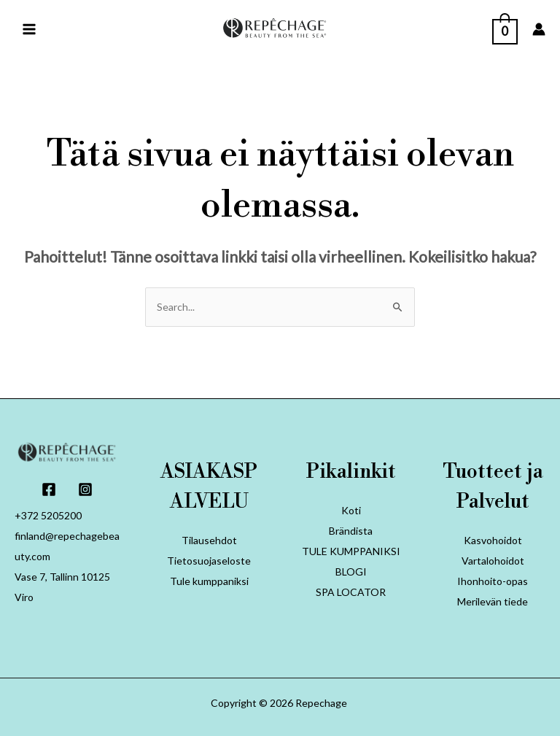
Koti (351, 510)
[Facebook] (49, 489)
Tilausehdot (209, 540)
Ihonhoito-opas (493, 581)
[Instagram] (85, 489)
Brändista (351, 531)
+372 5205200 (48, 515)
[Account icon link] (539, 29)
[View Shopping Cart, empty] (505, 28)
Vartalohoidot (493, 561)
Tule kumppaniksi (209, 581)
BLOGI (351, 572)
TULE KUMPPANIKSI (351, 551)
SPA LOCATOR (351, 592)
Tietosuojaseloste (209, 561)
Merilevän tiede (493, 601)
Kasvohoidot (493, 540)
